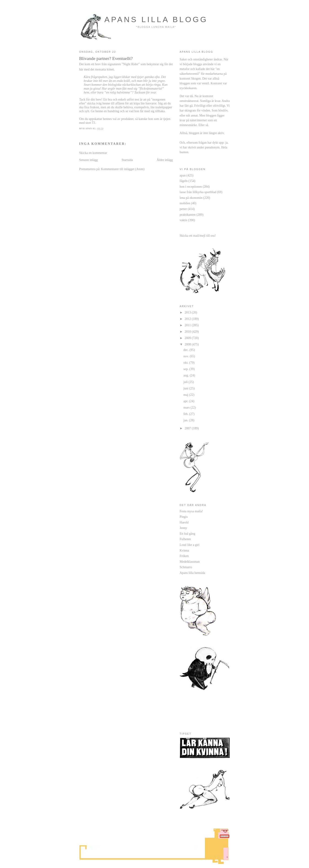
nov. (186, 356)
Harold (184, 522)
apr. (186, 401)
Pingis (184, 517)
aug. (186, 375)
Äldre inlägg (165, 160)
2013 (188, 312)
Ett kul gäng (188, 534)
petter (183, 209)
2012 (188, 319)
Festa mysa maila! (191, 511)
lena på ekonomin (191, 198)
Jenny (184, 528)
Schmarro (186, 567)
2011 (188, 325)
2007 (188, 428)
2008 (188, 344)
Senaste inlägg (88, 160)
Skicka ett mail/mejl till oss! (198, 236)
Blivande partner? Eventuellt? (106, 58)
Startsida (127, 160)
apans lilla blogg (156, 19)
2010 (188, 332)
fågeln (184, 181)
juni (186, 388)
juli (186, 382)
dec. (186, 350)
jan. (186, 420)
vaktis (184, 220)
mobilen (185, 203)
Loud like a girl (190, 545)
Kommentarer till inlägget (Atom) (123, 169)
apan (183, 175)
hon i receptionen (191, 187)
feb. (186, 414)
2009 (188, 338)
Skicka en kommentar (93, 153)
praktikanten (188, 215)
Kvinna (184, 550)
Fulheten (185, 539)
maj (186, 395)
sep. (186, 369)
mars (187, 407)
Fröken (184, 556)
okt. (186, 363)
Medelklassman (190, 562)
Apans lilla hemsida (192, 573)
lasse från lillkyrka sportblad (198, 192)
